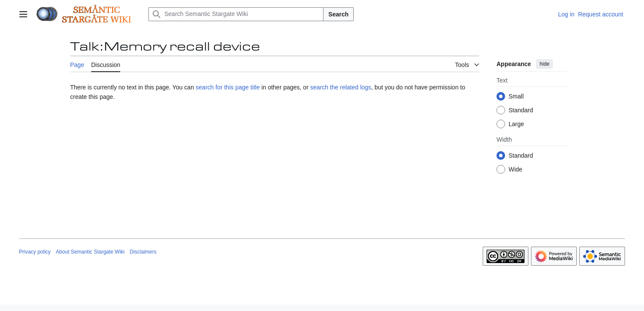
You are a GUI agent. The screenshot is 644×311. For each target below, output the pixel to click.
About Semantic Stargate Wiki (90, 252)
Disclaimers (143, 252)
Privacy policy (35, 252)
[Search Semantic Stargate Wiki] (236, 14)
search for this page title (228, 87)
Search (338, 14)
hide (545, 64)
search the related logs (341, 87)
